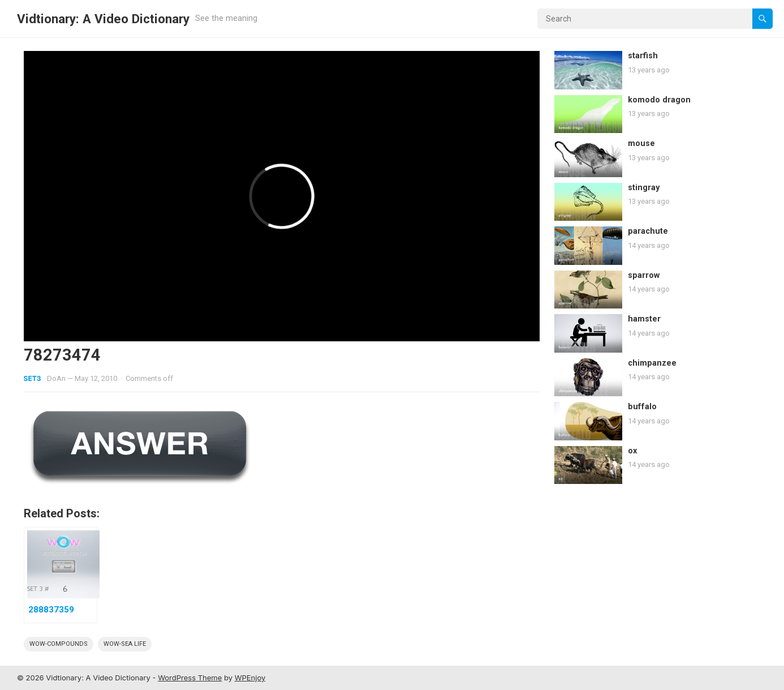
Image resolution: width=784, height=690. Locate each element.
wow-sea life (125, 644)
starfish (643, 56)
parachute (648, 231)
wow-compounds (59, 644)
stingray (644, 188)
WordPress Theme (190, 678)
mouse (641, 143)
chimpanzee (652, 363)
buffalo (642, 407)
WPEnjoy (250, 678)
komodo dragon (659, 100)
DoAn (56, 378)
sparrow (644, 275)
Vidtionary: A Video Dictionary (103, 19)
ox (632, 451)
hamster (644, 319)
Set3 (33, 378)
